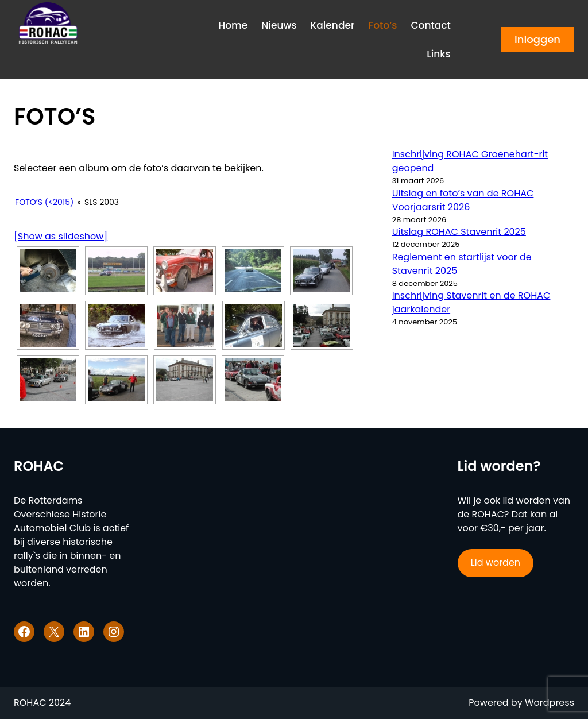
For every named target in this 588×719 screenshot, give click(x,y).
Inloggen (537, 39)
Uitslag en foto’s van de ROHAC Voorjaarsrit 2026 (463, 200)
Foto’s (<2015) (44, 202)
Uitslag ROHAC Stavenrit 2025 (459, 232)
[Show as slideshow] (61, 236)
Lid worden (496, 563)
